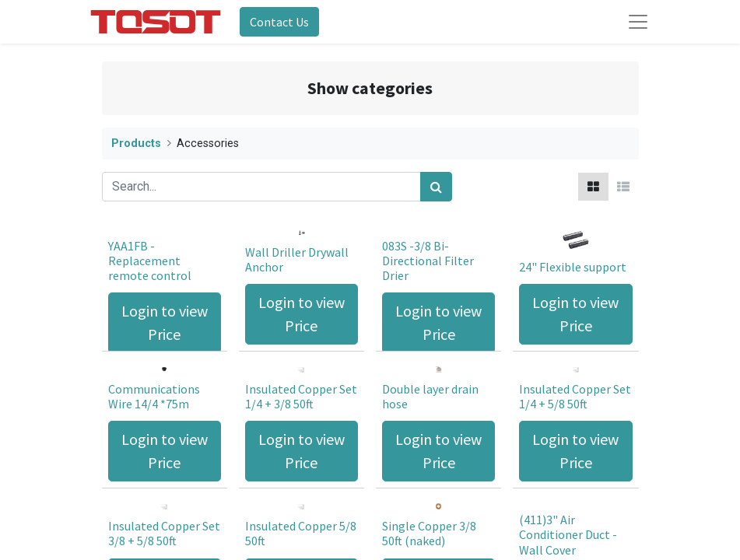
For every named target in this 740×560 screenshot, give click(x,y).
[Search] (436, 187)
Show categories (370, 88)
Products (136, 143)
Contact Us (279, 22)
